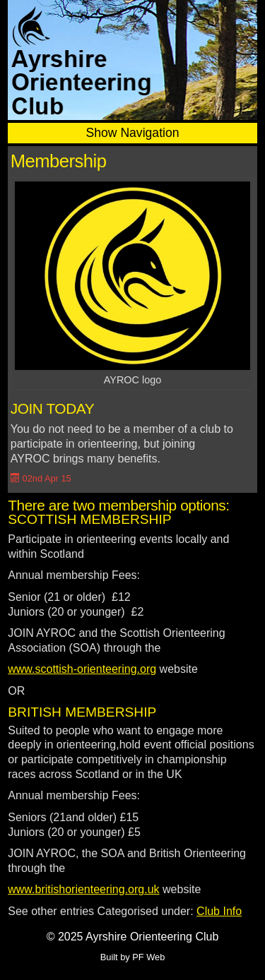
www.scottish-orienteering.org (82, 669)
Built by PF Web (133, 957)
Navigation (149, 133)
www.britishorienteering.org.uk (83, 889)
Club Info (219, 911)
